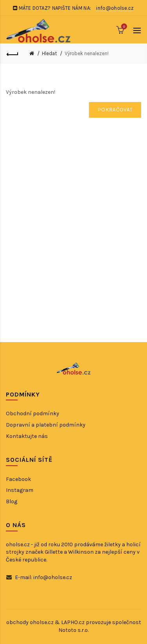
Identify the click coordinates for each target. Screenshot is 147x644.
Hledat (49, 53)
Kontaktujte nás (27, 436)
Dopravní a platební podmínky (46, 425)
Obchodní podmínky (33, 413)
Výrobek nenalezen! (87, 53)
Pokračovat (115, 110)
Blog (12, 501)
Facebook (18, 479)
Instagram (20, 490)
